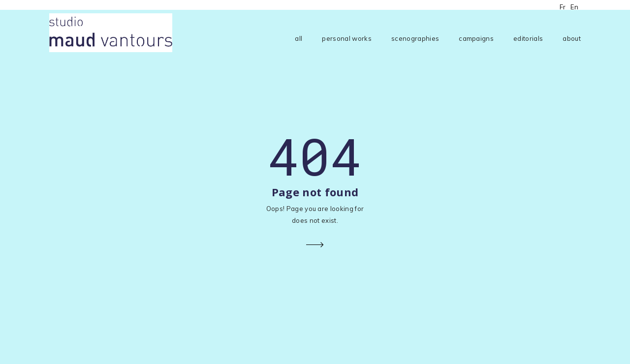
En (574, 7)
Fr (563, 7)
